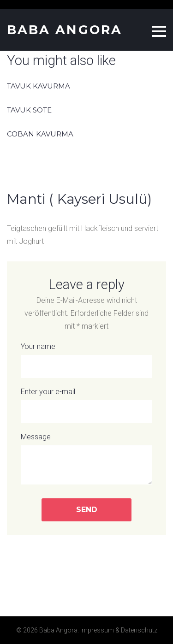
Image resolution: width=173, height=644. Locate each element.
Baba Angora (65, 30)
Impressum (97, 630)
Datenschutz (139, 630)
